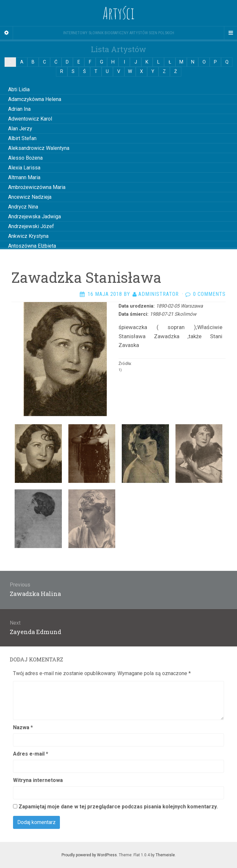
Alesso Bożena (25, 158)
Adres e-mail (31, 754)
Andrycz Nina (23, 207)
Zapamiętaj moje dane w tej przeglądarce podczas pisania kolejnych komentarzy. (118, 807)
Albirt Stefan (22, 138)
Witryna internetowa (38, 780)
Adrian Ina (19, 109)
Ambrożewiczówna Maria (37, 187)
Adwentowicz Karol (30, 119)
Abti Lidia (19, 89)
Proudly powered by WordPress (89, 855)
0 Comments (209, 294)
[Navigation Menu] (230, 33)
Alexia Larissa (24, 168)
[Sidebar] (7, 33)
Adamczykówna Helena (35, 99)
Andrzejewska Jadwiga (35, 217)
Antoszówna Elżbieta (32, 246)
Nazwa (23, 727)
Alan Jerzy (20, 129)
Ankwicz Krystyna (28, 236)
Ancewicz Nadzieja (30, 197)
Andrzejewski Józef (31, 226)
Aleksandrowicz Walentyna (39, 148)
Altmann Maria (24, 177)
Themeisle (165, 855)
